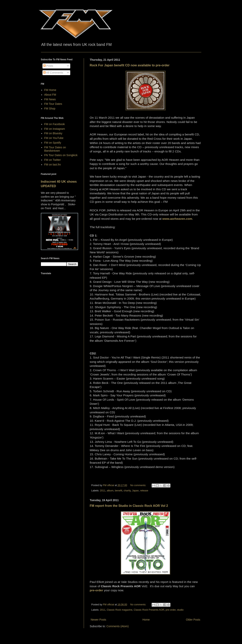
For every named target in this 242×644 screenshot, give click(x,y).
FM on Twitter (53, 160)
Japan (135, 491)
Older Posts (193, 620)
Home (146, 620)
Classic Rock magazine (120, 610)
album (110, 491)
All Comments (53, 73)
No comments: (139, 485)
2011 (103, 491)
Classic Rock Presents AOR (149, 610)
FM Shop (50, 109)
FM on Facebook (54, 124)
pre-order (171, 610)
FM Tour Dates (53, 104)
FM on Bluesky (53, 133)
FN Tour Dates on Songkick (61, 155)
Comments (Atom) (118, 626)
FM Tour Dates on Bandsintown (55, 149)
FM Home (50, 90)
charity (127, 491)
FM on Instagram (55, 129)
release (144, 491)
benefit (119, 491)
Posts (48, 66)
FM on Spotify (53, 143)
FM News (50, 99)
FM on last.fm (53, 165)
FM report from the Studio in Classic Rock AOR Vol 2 (129, 506)
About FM (50, 95)
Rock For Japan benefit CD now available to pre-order (130, 65)
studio (180, 610)
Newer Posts (99, 620)
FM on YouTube (54, 138)
